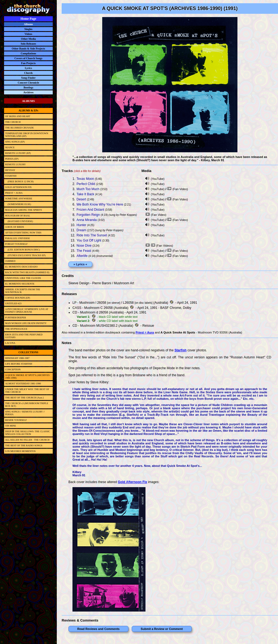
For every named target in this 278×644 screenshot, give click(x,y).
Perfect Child (86, 184)
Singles (28, 29)
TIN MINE (11, 426)
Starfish (181, 350)
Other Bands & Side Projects (28, 49)
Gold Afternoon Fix (133, 482)
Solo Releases (29, 44)
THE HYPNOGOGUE (16, 329)
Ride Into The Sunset (92, 235)
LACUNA (10, 343)
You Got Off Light (89, 240)
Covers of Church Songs (28, 58)
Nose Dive (84, 246)
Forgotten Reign (88, 215)
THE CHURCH (13, 122)
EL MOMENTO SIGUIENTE (20, 284)
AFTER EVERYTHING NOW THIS (23, 233)
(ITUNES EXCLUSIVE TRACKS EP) (25, 255)
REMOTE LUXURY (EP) (18, 153)
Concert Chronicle (29, 83)
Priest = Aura (145, 332)
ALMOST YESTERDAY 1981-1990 (23, 384)
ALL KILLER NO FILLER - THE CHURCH (27, 440)
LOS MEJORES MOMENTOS (20, 451)
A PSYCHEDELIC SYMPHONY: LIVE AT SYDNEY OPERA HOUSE (27, 311)
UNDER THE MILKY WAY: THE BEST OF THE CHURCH (27, 391)
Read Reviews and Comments (99, 629)
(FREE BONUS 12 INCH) (19, 181)
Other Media (28, 39)
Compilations (28, 53)
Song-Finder (28, 78)
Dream (81, 230)
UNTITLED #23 (13, 303)
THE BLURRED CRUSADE (19, 128)
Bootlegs (28, 87)
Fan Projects (28, 63)
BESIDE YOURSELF (16, 420)
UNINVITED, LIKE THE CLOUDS (23, 278)
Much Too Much (88, 189)
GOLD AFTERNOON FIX (18, 187)
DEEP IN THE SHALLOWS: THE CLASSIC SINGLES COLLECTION (28, 433)
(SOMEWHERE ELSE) (18, 204)
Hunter (81, 225)
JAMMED (10, 261)
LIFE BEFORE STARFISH (19, 364)
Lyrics (29, 68)
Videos (29, 34)
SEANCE (10, 147)
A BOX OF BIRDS (15, 227)
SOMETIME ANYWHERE (19, 199)
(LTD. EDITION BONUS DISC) (22, 250)
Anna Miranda (87, 220)
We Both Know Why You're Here (100, 204)
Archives (28, 92)
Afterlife (82, 256)
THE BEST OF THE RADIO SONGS (24, 445)
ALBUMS (28, 101)
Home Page (28, 19)
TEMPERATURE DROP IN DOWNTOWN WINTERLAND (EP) (27, 135)
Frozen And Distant (90, 210)
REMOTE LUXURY (15, 164)
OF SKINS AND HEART (18, 116)
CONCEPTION (13, 369)
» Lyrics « (80, 264)
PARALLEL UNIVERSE (18, 238)
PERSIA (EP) (12, 159)
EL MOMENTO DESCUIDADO (21, 267)
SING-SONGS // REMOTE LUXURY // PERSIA (25, 413)
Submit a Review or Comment (162, 629)
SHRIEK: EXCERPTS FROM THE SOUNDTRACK (23, 291)
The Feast (84, 251)
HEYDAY (10, 170)
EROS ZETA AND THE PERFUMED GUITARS (24, 336)
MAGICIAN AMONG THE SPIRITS (24, 210)
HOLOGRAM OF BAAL (18, 216)
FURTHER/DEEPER (16, 318)
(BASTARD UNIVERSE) (19, 221)
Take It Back (85, 194)
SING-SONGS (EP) (15, 142)
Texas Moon (85, 179)
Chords (28, 73)
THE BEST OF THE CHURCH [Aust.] (24, 398)
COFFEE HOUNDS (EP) (18, 298)
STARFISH (11, 176)
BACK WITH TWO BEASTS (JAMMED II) (27, 272)
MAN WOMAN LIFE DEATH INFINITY (26, 323)
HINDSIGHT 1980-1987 (17, 358)
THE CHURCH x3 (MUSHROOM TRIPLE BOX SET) (27, 405)
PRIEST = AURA (14, 193)
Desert (81, 199)
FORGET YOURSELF (16, 244)
